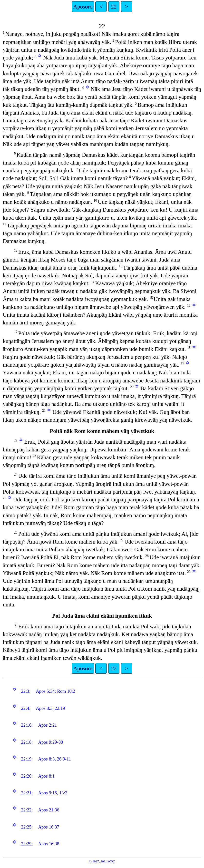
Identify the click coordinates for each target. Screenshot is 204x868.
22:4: (26, 708)
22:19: (27, 759)
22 (114, 7)
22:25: (27, 827)
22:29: (27, 844)
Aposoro (83, 7)
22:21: (27, 793)
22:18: (27, 742)
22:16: (27, 725)
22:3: (26, 691)
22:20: (27, 776)
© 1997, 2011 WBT (102, 861)
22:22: (27, 810)
